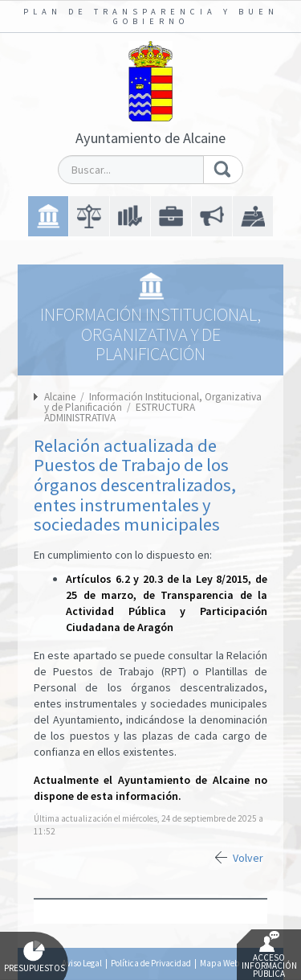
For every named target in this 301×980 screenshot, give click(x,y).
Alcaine (60, 397)
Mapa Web (220, 963)
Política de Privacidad (151, 963)
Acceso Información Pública (269, 955)
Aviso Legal (82, 963)
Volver (248, 858)
